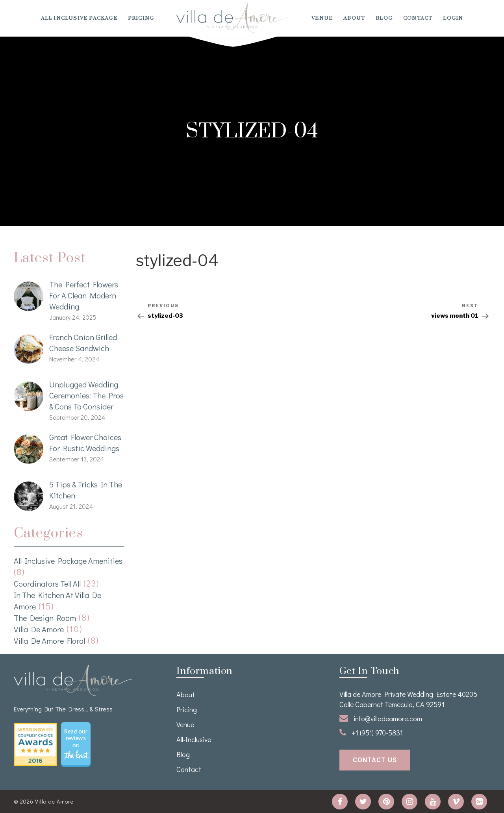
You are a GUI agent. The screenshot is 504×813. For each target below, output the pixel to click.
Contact (418, 18)
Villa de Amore (39, 629)
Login (453, 18)
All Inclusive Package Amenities (68, 561)
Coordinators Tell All (47, 583)
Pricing (141, 18)
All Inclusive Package (79, 18)
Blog (384, 18)
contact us (375, 760)
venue (322, 18)
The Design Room (45, 618)
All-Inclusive (194, 739)
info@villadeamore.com (381, 719)
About (354, 18)
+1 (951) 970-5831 (371, 733)
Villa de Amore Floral (49, 641)
